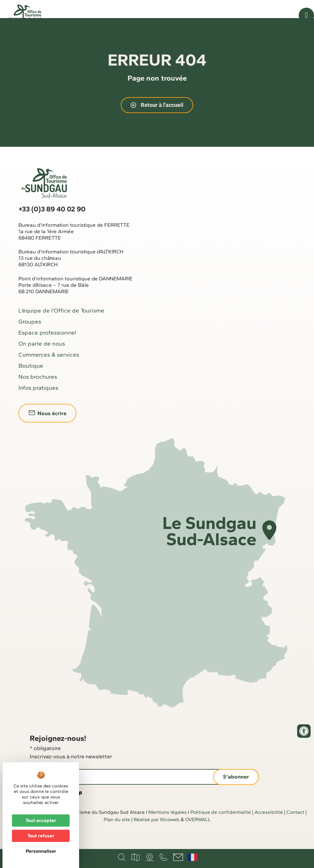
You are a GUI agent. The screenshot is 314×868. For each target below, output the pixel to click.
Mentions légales (168, 827)
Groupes (30, 337)
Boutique (31, 381)
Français (193, 857)
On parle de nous (42, 359)
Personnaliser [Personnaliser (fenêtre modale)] (41, 851)
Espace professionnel (47, 348)
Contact (295, 827)
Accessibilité (269, 827)
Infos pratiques (38, 403)
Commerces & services (49, 370)
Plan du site (117, 835)
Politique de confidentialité (221, 827)
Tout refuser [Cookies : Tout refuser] (41, 836)
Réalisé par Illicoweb (157, 835)
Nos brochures (38, 392)
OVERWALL (198, 835)
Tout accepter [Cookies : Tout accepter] (41, 820)
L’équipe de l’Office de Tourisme (61, 326)
